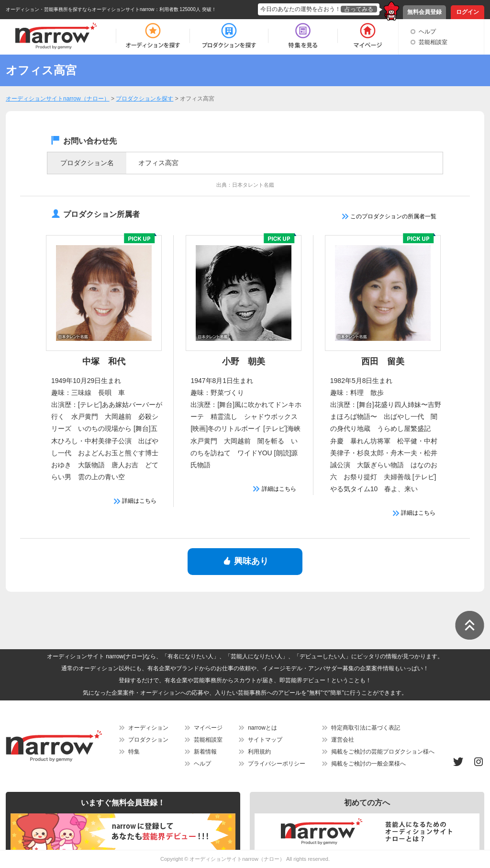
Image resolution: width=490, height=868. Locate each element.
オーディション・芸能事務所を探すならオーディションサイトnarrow (80, 9)
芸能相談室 (433, 42)
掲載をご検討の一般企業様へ (368, 764)
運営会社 (343, 740)
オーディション (148, 728)
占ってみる (359, 9)
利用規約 (259, 752)
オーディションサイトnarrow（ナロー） (237, 859)
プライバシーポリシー (277, 764)
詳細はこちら (135, 501)
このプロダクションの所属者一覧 (389, 216)
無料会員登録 (424, 12)
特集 (134, 752)
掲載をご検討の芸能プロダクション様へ (383, 752)
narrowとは (262, 728)
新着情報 (205, 752)
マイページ (208, 728)
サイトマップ (265, 740)
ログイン (468, 12)
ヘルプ (427, 32)
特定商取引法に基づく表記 (366, 728)
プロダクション (148, 740)
